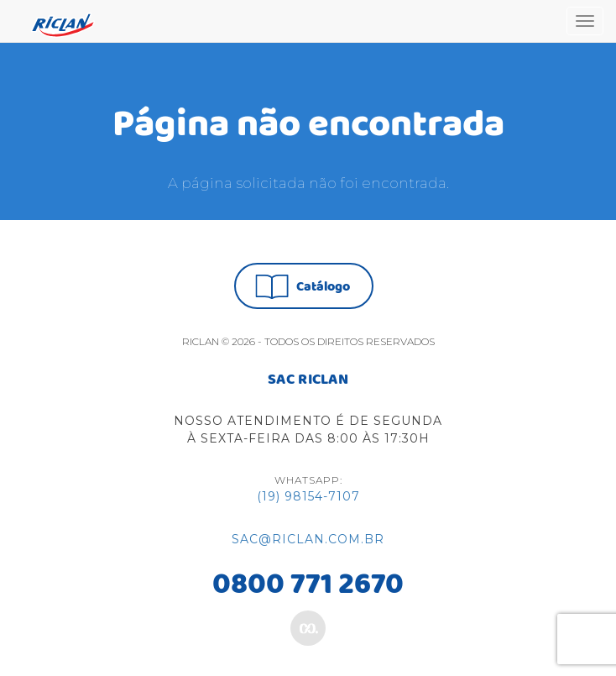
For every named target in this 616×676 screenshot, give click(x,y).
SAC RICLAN (308, 380)
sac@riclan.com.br (308, 539)
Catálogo (303, 287)
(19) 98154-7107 (308, 496)
